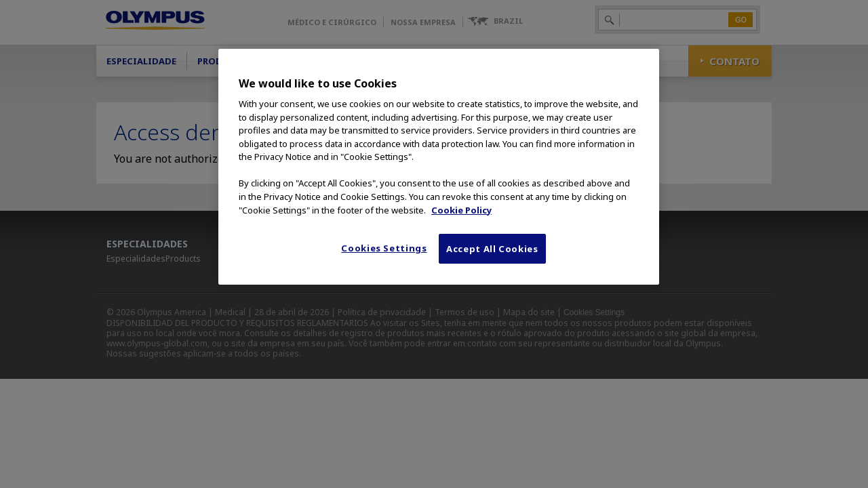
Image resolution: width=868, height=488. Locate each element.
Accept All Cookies (492, 249)
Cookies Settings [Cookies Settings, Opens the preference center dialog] (384, 248)
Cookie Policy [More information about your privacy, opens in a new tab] (461, 210)
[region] (439, 167)
